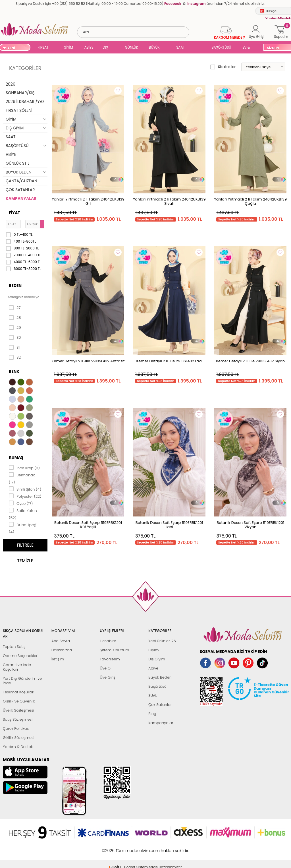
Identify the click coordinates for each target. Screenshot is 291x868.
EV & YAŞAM (248, 48)
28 (15, 318)
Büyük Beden (160, 677)
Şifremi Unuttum (114, 650)
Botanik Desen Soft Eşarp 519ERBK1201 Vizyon (250, 525)
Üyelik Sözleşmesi (18, 710)
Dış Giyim (157, 659)
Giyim (154, 650)
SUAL (198, 48)
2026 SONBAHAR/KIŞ (20, 88)
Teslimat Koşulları (19, 692)
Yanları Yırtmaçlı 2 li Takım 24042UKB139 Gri (88, 201)
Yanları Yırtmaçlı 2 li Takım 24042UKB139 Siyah (169, 201)
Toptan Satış (14, 647)
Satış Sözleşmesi (18, 719)
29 (15, 328)
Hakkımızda (62, 650)
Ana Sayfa (61, 641)
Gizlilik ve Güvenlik (19, 701)
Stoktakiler (223, 67)
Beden (15, 286)
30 (15, 338)
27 (15, 308)
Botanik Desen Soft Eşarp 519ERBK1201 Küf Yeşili (88, 525)
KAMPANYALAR (21, 199)
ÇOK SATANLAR (20, 190)
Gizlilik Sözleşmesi (19, 738)
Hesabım (108, 641)
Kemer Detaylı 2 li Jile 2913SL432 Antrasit (88, 361)
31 (14, 348)
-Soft (114, 848)
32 (15, 357)
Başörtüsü (157, 686)
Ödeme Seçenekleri (21, 656)
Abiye (153, 668)
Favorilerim (110, 659)
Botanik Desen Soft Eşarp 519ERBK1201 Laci (169, 525)
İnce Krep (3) (24, 468)
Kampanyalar (161, 723)
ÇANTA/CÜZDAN (21, 181)
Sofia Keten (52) (23, 514)
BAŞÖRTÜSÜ (221, 47)
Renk (14, 371)
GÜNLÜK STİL (132, 48)
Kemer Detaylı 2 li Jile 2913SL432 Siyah (250, 361)
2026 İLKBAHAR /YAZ (25, 102)
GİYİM (68, 47)
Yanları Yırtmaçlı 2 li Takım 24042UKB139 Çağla (250, 201)
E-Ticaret (128, 848)
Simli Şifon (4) (25, 489)
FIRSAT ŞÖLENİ (43, 48)
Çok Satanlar (160, 705)
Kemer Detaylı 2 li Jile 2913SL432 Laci (169, 361)
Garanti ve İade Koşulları (17, 667)
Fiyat (14, 213)
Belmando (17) (22, 478)
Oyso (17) (21, 503)
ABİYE (89, 47)
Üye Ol (106, 668)
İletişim (58, 659)
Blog (152, 714)
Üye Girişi (108, 677)
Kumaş (16, 457)
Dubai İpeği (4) (23, 528)
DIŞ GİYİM (107, 48)
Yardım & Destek (18, 747)
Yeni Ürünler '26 (162, 641)
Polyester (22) (25, 496)
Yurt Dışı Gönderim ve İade (22, 681)
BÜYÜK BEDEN (154, 48)
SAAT (180, 47)
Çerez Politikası (16, 728)
